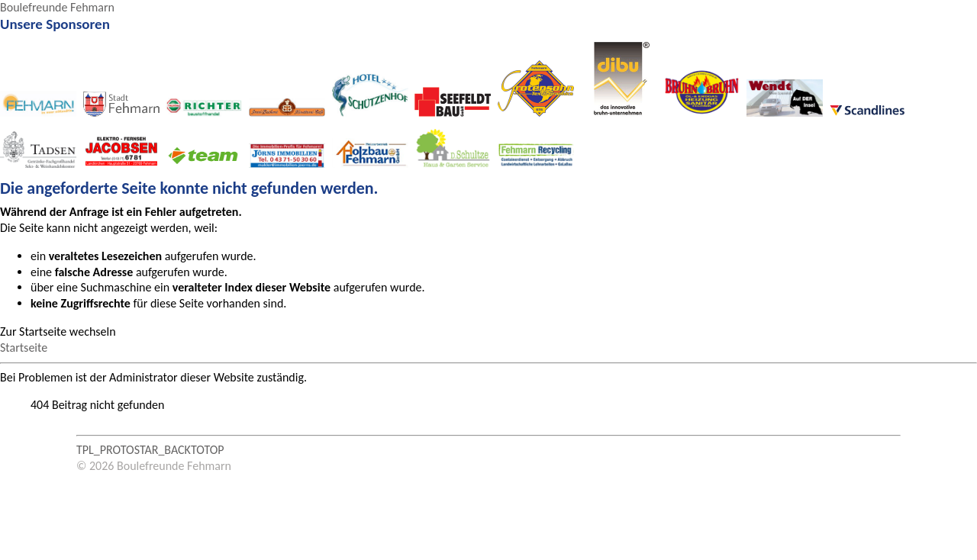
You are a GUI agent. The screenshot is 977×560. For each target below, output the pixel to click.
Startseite (24, 348)
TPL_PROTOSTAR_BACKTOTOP (150, 450)
